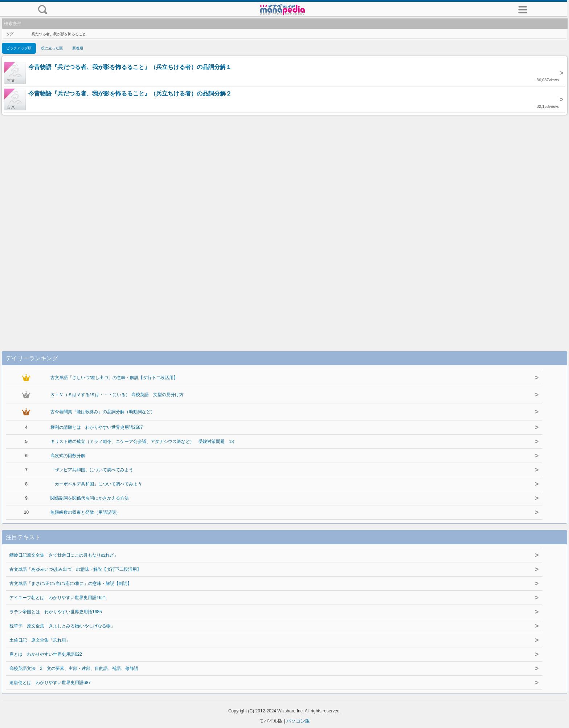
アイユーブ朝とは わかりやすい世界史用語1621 (58, 598)
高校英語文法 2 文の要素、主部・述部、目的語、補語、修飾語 (74, 668)
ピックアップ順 (19, 48)
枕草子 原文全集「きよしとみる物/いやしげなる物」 (62, 626)
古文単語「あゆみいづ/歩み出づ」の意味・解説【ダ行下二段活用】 (75, 569)
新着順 (78, 48)
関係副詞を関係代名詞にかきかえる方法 (90, 498)
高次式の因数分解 (68, 456)
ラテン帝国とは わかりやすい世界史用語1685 (56, 612)
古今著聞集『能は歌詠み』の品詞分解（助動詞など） (103, 412)
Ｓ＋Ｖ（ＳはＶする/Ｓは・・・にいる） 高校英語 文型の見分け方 (117, 395)
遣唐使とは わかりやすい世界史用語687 (50, 683)
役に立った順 (52, 48)
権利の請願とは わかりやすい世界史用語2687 (97, 427)
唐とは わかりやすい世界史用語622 (46, 654)
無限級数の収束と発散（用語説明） (85, 512)
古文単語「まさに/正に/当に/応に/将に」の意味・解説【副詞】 (71, 583)
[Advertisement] (284, 225)
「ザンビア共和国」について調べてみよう (92, 470)
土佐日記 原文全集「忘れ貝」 (40, 640)
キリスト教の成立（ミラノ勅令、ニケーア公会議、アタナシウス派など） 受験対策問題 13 (142, 442)
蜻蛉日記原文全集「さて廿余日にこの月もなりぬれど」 (64, 555)
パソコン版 (298, 721)
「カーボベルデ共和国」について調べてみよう (96, 484)
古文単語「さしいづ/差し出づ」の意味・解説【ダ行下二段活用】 (114, 378)
